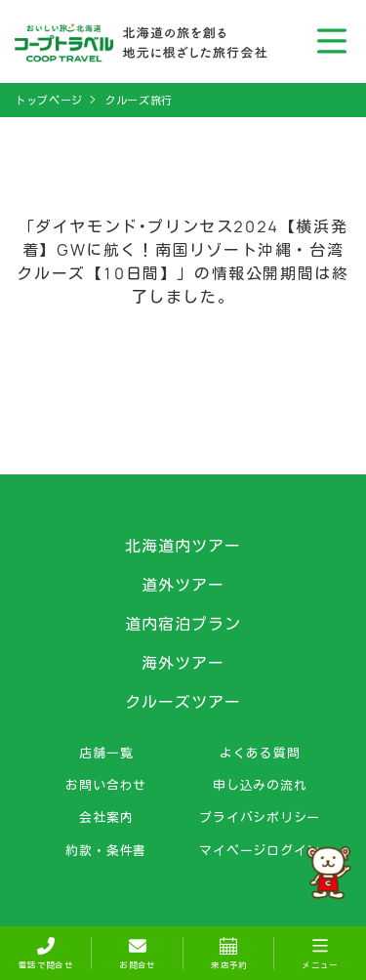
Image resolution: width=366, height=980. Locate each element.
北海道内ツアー (183, 546)
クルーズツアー (183, 702)
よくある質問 (260, 753)
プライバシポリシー (260, 817)
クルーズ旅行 (139, 100)
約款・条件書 (106, 851)
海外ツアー (183, 663)
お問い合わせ (106, 785)
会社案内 (106, 817)
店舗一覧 (106, 753)
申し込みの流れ (260, 785)
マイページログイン (260, 851)
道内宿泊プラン (183, 624)
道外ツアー (183, 585)
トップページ (49, 100)
